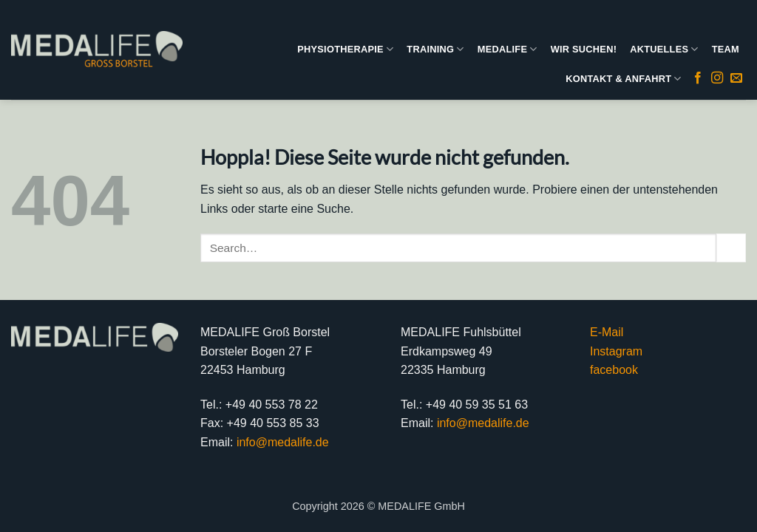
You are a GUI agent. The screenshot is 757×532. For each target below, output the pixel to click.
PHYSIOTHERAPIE (345, 49)
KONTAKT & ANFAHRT (623, 79)
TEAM (726, 49)
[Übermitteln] (731, 248)
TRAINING (435, 49)
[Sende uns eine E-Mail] (736, 78)
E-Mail (607, 332)
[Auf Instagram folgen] (717, 78)
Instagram (616, 351)
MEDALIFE (508, 49)
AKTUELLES (664, 49)
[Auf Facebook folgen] (698, 78)
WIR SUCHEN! (584, 49)
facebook (614, 370)
